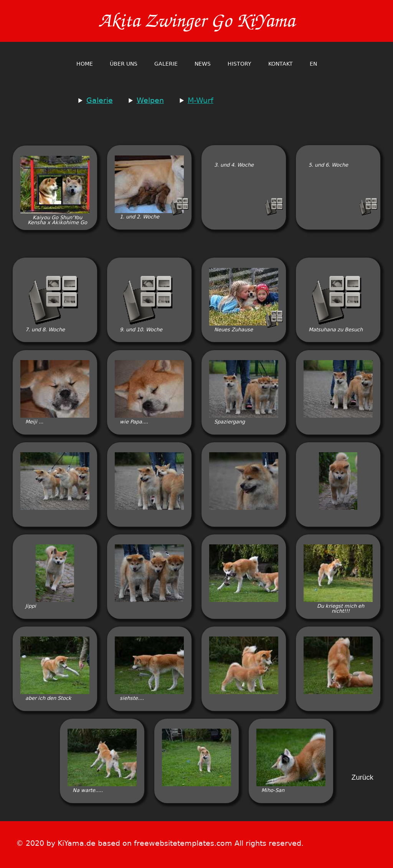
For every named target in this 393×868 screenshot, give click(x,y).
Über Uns (124, 64)
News (203, 64)
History (239, 64)
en (313, 64)
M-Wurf (201, 100)
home (85, 64)
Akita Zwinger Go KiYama (196, 21)
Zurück (362, 778)
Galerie (166, 64)
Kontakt (281, 64)
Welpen (150, 100)
